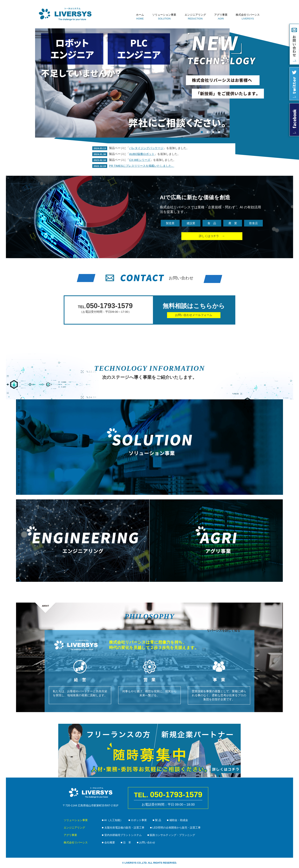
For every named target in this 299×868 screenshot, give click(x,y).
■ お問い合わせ (146, 842)
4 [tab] (219, 132)
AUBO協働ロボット (142, 154)
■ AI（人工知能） (112, 820)
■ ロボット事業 (138, 820)
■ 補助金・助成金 (177, 820)
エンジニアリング (195, 15)
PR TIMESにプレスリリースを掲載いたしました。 (142, 166)
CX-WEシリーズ (140, 160)
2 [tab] (207, 132)
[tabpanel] (132, 83)
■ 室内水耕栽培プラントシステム (122, 835)
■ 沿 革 (126, 842)
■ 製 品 (157, 820)
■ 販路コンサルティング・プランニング (171, 835)
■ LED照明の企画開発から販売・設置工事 (175, 828)
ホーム (140, 15)
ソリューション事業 (164, 15)
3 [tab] (213, 132)
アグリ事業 (221, 15)
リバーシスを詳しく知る (223, 631)
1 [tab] (202, 132)
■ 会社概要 (108, 842)
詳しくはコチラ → (212, 236)
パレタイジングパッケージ (146, 148)
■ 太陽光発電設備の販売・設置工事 (123, 828)
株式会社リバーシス (248, 15)
